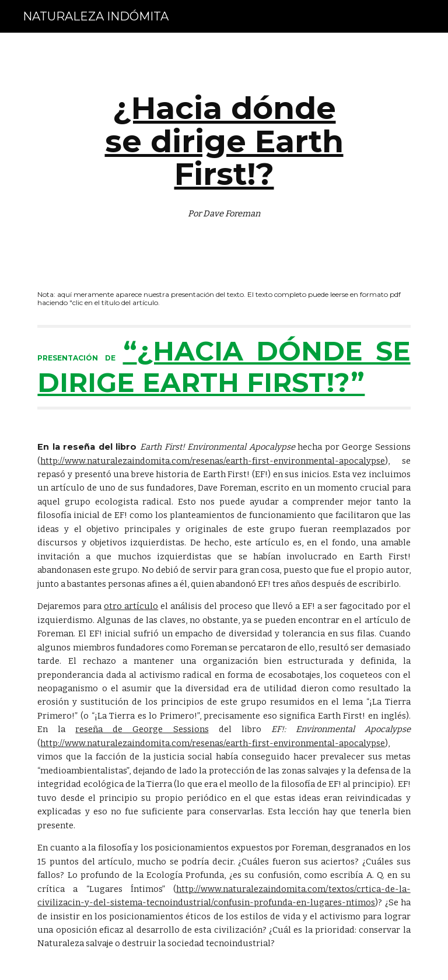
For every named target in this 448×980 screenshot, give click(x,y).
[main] (224, 152)
